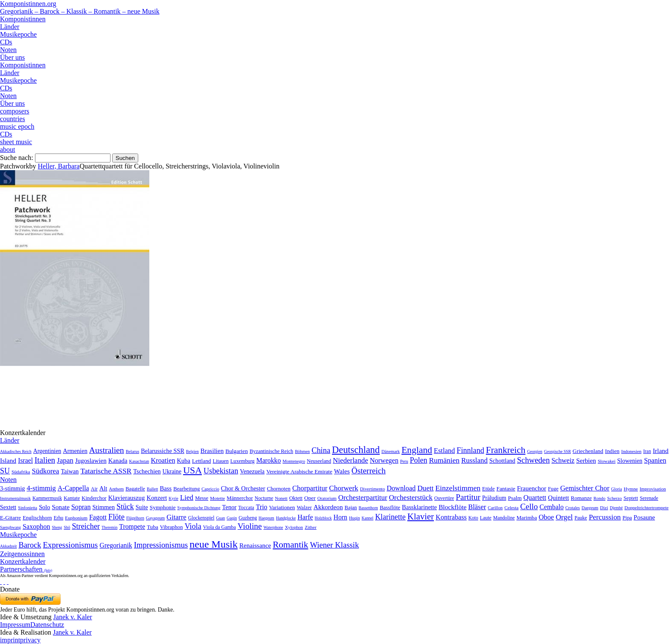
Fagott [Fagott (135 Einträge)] (98, 517)
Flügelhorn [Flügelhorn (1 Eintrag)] (135, 518)
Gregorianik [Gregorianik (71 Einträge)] (116, 545)
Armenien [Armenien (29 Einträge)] (75, 451)
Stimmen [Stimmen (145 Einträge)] (104, 507)
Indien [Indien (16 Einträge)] (612, 451)
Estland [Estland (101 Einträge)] (445, 451)
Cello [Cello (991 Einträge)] (529, 506)
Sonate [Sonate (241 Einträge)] (61, 507)
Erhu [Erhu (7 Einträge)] (59, 518)
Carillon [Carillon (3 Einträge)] (495, 508)
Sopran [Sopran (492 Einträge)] (81, 507)
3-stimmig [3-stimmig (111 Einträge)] (12, 488)
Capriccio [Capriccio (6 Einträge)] (210, 489)
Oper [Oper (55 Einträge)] (310, 498)
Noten (8, 50)
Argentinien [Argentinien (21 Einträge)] (47, 451)
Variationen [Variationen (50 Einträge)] (282, 507)
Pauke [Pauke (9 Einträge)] (580, 518)
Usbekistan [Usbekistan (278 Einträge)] (221, 471)
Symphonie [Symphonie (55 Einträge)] (163, 507)
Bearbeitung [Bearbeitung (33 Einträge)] (186, 489)
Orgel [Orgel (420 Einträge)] (564, 517)
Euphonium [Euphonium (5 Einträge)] (76, 518)
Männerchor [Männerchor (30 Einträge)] (240, 498)
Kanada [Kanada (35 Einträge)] (118, 461)
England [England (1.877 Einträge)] (417, 450)
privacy (30, 640)
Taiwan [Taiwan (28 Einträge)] (70, 471)
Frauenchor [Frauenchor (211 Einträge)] (532, 488)
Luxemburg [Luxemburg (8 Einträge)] (243, 461)
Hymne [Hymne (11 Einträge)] (631, 489)
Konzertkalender (23, 561)
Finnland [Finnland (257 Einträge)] (470, 450)
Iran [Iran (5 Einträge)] (647, 451)
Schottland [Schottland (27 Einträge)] (502, 461)
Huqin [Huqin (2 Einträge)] (355, 518)
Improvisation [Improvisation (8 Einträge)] (653, 489)
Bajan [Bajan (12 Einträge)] (351, 508)
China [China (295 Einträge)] (321, 450)
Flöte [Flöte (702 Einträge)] (116, 517)
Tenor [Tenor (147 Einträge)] (230, 507)
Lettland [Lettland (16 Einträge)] (201, 461)
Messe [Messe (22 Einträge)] (202, 498)
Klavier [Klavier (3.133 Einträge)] (421, 516)
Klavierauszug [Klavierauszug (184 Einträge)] (127, 498)
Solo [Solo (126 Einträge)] (44, 507)
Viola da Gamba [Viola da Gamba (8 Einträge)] (220, 527)
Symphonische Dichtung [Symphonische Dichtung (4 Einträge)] (199, 508)
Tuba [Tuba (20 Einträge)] (153, 527)
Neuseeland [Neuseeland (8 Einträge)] (319, 461)
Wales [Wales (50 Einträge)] (342, 471)
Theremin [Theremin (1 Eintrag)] (109, 527)
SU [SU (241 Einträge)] (5, 471)
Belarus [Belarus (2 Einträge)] (133, 451)
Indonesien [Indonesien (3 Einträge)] (631, 451)
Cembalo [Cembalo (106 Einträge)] (552, 507)
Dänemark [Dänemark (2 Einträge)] (391, 451)
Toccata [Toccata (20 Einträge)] (246, 508)
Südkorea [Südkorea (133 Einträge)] (46, 471)
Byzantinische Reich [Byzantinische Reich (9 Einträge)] (271, 451)
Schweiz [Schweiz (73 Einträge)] (563, 460)
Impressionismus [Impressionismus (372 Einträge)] (161, 545)
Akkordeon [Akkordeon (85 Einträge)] (328, 507)
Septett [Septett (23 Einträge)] (631, 498)
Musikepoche (18, 34)
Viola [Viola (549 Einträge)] (193, 526)
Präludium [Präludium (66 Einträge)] (494, 498)
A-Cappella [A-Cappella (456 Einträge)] (73, 488)
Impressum (15, 625)
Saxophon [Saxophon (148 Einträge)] (36, 527)
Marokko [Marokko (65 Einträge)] (269, 460)
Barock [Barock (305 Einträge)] (30, 545)
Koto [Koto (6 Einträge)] (473, 518)
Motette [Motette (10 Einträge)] (217, 498)
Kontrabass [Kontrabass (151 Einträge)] (451, 517)
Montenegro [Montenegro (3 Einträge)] (294, 461)
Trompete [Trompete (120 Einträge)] (132, 527)
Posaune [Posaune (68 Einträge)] (644, 517)
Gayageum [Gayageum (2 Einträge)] (155, 518)
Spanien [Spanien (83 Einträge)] (655, 460)
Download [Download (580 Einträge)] (401, 488)
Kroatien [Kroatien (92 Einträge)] (163, 460)
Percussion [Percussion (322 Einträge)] (605, 517)
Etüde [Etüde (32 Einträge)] (489, 489)
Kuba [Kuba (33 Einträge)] (184, 461)
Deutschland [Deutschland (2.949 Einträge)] (356, 450)
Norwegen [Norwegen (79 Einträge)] (384, 460)
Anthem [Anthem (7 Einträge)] (116, 489)
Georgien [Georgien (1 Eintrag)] (535, 451)
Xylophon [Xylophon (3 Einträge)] (294, 527)
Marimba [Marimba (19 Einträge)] (526, 518)
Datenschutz (47, 625)
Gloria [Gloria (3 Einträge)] (616, 489)
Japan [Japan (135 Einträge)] (65, 460)
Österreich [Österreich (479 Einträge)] (369, 471)
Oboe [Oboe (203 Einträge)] (546, 517)
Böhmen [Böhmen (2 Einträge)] (302, 451)
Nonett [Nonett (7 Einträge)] (281, 498)
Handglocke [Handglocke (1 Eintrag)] (286, 518)
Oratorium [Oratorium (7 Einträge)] (327, 498)
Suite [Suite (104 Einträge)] (142, 507)
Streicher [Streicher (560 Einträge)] (86, 526)
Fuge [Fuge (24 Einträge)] (553, 489)
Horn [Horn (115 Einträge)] (340, 517)
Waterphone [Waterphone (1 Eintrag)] (273, 527)
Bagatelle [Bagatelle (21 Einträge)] (135, 489)
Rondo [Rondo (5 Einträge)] (599, 498)
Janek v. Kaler (73, 617)
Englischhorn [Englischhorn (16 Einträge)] (37, 518)
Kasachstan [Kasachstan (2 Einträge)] (139, 461)
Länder (10, 27)
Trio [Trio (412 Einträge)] (262, 507)
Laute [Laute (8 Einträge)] (486, 518)
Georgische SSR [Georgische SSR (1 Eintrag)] (557, 451)
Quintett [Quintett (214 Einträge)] (558, 498)
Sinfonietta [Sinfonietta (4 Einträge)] (28, 508)
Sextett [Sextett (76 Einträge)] (8, 507)
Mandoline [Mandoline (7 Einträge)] (504, 518)
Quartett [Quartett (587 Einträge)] (535, 498)
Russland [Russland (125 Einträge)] (474, 460)
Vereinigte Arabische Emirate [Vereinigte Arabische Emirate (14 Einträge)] (299, 471)
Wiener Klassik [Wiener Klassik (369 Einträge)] (334, 545)
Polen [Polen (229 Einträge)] (419, 460)
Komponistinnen (23, 19)
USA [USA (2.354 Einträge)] (192, 470)
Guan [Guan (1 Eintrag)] (220, 518)
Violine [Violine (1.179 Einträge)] (250, 526)
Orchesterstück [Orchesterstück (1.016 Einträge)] (411, 498)
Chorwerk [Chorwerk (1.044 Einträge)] (343, 488)
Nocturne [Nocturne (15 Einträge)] (264, 498)
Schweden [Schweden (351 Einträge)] (534, 460)
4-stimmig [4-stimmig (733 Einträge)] (41, 488)
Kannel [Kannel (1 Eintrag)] (368, 518)
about (8, 149)
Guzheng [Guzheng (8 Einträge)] (248, 518)
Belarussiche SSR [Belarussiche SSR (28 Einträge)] (163, 451)
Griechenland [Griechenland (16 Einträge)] (588, 451)
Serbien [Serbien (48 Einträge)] (586, 460)
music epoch (17, 126)
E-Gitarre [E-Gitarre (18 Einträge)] (10, 518)
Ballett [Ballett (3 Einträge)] (153, 489)
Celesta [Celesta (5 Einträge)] (511, 508)
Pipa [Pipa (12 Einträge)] (627, 518)
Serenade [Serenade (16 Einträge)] (649, 498)
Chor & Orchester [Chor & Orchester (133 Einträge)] (243, 488)
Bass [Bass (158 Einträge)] (166, 488)
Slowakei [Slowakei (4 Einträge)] (607, 461)
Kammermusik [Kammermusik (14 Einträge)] (47, 498)
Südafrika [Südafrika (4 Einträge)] (21, 472)
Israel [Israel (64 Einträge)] (25, 460)
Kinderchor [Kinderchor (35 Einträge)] (94, 498)
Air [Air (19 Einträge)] (94, 489)
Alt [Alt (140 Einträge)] (103, 488)
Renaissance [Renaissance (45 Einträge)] (255, 545)
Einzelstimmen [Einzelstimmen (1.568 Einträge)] (458, 488)
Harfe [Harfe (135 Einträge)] (305, 517)
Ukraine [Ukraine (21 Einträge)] (172, 471)
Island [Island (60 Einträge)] (8, 460)
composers (15, 111)
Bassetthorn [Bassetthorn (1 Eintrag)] (368, 508)
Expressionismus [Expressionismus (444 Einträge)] (70, 545)
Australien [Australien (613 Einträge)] (107, 450)
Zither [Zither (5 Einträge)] (311, 527)
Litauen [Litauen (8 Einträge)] (221, 461)
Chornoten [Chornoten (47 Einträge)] (278, 489)
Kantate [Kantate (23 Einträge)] (72, 498)
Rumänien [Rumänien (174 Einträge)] (444, 460)
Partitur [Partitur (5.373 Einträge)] (468, 497)
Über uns (12, 57)
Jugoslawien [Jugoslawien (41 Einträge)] (91, 461)
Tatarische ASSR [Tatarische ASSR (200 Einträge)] (106, 471)
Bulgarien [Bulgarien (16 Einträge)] (237, 451)
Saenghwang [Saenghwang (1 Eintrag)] (10, 527)
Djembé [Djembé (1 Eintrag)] (616, 508)
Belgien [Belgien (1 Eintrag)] (192, 451)
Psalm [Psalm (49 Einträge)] (515, 498)
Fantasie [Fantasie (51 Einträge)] (506, 489)
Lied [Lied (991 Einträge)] (187, 498)
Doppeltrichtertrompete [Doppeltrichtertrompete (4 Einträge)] (647, 508)
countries (13, 119)
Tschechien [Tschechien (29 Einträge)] (147, 471)
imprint (10, 640)
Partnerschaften (26, 569)
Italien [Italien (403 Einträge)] (45, 460)
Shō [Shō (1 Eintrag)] (67, 527)
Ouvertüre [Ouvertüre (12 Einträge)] (444, 498)
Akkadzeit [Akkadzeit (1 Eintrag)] (8, 546)
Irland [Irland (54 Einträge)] (661, 451)
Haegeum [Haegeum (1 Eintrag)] (266, 518)
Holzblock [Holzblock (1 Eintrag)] (323, 518)
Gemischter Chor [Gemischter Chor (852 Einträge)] (585, 488)
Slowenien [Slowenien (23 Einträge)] (630, 461)
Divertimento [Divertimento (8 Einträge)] (373, 489)
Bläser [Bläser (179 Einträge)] (477, 507)
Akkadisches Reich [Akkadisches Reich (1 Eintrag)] (16, 451)
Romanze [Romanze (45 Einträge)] (581, 498)
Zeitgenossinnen (22, 554)
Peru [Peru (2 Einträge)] (404, 461)
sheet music (16, 142)
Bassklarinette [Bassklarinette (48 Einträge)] (419, 507)
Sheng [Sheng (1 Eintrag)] (57, 527)
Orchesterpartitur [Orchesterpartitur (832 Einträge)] (363, 498)
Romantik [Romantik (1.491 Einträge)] (290, 545)
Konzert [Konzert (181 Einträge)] (157, 498)
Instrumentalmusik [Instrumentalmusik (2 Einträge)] (15, 498)
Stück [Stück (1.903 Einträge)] (125, 507)
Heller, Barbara (58, 166)
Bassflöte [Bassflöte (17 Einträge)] (390, 507)
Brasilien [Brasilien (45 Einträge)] (212, 451)
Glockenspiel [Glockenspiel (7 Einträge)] (201, 518)
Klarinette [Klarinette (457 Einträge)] (390, 517)
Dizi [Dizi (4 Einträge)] (604, 508)
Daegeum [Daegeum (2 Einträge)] (590, 508)
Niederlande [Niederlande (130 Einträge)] (350, 460)
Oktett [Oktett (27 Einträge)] (296, 498)
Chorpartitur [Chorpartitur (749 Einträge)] (310, 488)
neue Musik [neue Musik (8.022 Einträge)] (214, 544)
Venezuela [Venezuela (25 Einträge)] (252, 471)
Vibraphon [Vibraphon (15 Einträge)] (172, 527)
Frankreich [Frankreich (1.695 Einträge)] (506, 450)
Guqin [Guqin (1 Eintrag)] (232, 518)
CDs (6, 42)
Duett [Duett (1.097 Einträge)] (425, 488)
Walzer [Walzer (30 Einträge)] (304, 508)
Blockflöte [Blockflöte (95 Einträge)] (452, 507)
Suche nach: (17, 158)
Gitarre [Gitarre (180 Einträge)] (176, 517)
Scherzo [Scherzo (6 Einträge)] (614, 498)
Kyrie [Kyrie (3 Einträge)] (173, 498)
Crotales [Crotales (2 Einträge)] (573, 508)
